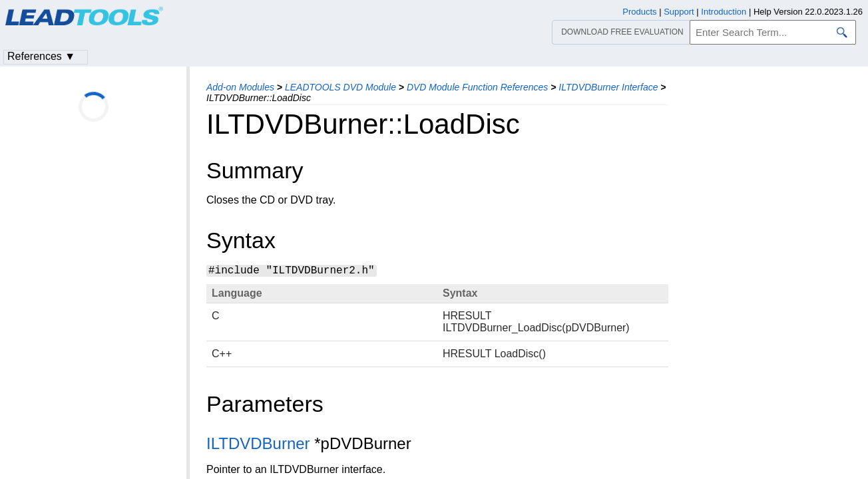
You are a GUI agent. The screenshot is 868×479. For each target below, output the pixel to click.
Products (639, 12)
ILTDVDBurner (258, 443)
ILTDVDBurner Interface (608, 87)
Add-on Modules (240, 87)
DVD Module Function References (477, 87)
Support (679, 12)
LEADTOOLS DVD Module (340, 87)
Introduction (724, 12)
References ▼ (41, 56)
